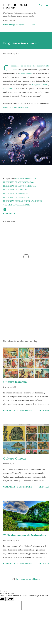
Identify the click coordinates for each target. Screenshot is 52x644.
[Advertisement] (26, 313)
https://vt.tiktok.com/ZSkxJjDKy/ (16, 107)
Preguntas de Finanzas (15, 190)
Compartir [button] (9, 214)
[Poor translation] (10, 599)
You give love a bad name (17, 205)
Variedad (37, 201)
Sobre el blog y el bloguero (14, 25)
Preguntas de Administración (19, 182)
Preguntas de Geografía (16, 194)
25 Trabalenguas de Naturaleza (25, 535)
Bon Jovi (20, 178)
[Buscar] (41, 5)
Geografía (36, 85)
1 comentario (25, 410)
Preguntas (30, 178)
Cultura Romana (15, 382)
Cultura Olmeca (14, 458)
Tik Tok (27, 201)
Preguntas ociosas (13, 201)
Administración (9, 88)
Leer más (44, 410)
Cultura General (26, 73)
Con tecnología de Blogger (26, 579)
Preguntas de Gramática (16, 197)
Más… (34, 25)
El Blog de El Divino (16, 6)
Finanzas (45, 85)
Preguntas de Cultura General (19, 186)
